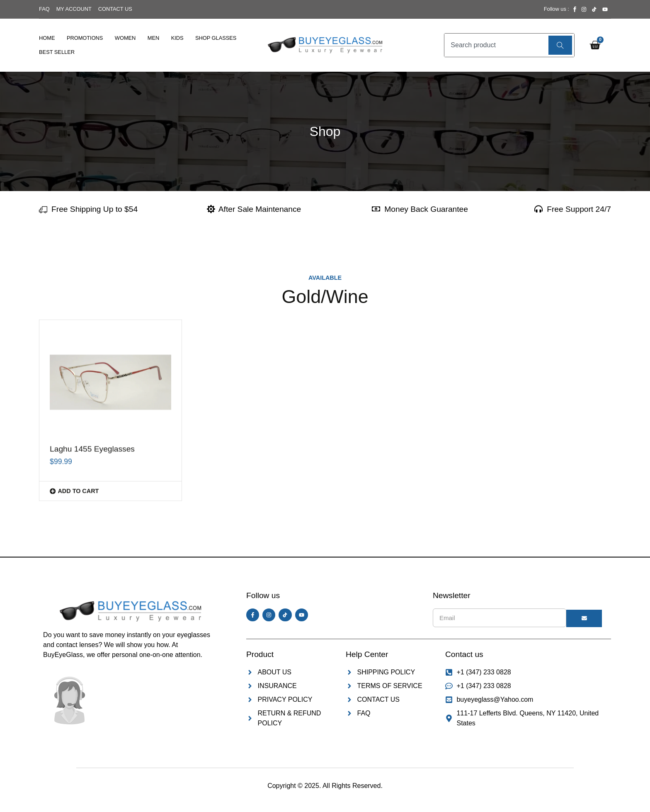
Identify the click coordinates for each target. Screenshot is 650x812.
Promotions (85, 38)
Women (125, 38)
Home (47, 38)
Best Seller (57, 52)
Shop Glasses (216, 38)
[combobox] (495, 45)
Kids (177, 38)
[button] (110, 366)
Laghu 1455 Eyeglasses (92, 325)
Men (153, 38)
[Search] (560, 45)
